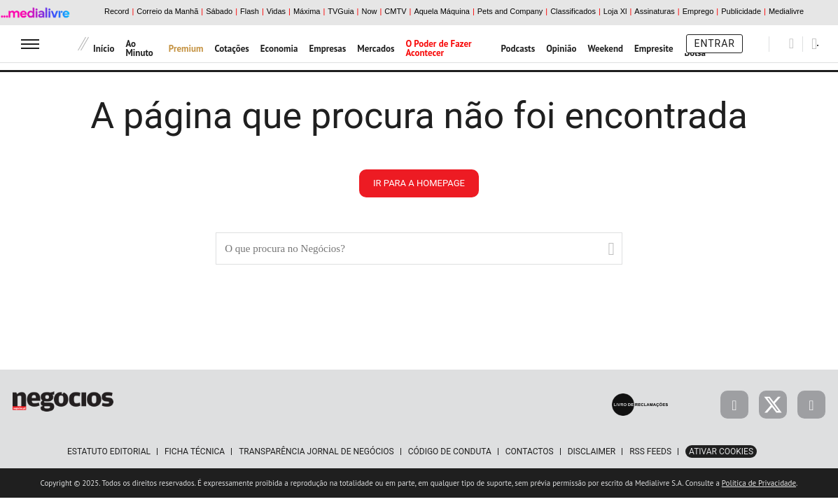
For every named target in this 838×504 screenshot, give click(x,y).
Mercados (376, 49)
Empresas (327, 49)
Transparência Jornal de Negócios (316, 451)
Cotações (232, 49)
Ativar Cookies (721, 451)
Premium (186, 49)
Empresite (654, 49)
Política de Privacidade (759, 483)
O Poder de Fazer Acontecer (438, 48)
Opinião (561, 49)
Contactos (530, 451)
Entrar (714, 43)
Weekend (605, 49)
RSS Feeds (650, 451)
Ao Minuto (139, 48)
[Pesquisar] (791, 43)
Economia (279, 49)
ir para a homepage (419, 183)
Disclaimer (592, 451)
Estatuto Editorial (109, 451)
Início (104, 49)
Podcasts (518, 49)
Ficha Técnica (195, 451)
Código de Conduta (450, 451)
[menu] (30, 44)
